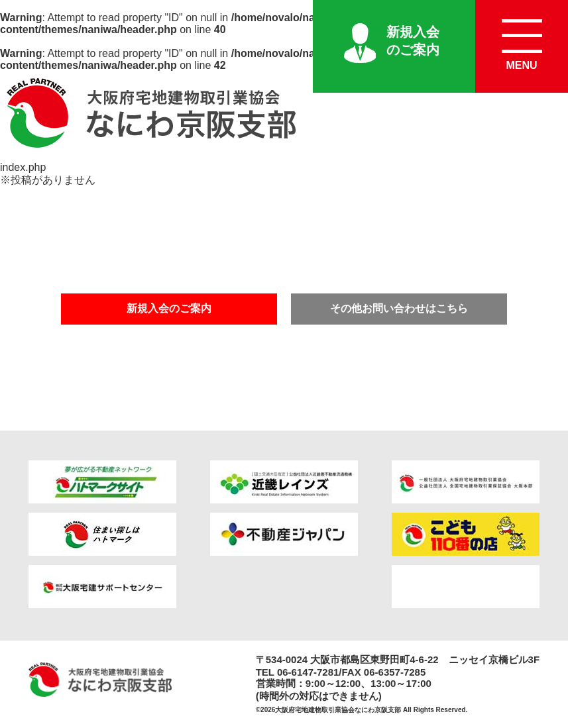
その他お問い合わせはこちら (399, 308)
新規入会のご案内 (413, 41)
